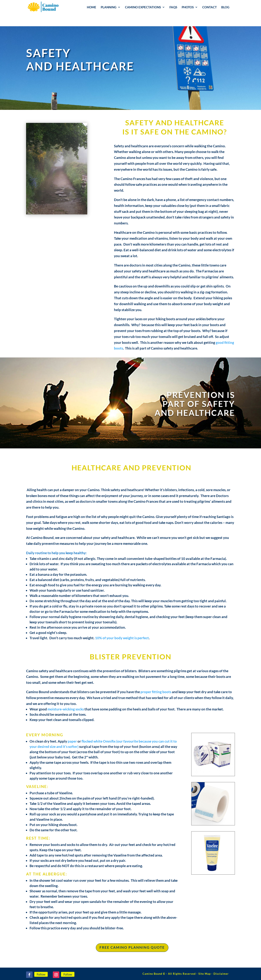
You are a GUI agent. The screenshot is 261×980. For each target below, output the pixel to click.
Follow (41, 974)
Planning (109, 7)
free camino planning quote (132, 947)
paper (72, 741)
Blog (225, 7)
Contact (210, 7)
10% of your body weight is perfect (122, 638)
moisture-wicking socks (66, 709)
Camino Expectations (143, 7)
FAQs (173, 7)
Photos (188, 7)
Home (92, 7)
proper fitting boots (156, 692)
